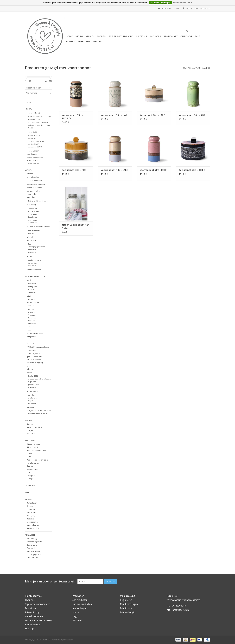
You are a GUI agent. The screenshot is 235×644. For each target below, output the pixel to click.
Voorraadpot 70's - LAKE (114, 170)
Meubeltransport (34, 551)
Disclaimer (31, 608)
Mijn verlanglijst (128, 612)
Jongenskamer (33, 525)
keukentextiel (33, 163)
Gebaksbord (33, 292)
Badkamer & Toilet (35, 528)
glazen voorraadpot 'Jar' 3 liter (76, 226)
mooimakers (32, 391)
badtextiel (32, 250)
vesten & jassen (33, 353)
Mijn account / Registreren (196, 9)
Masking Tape (32, 469)
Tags (191, 68)
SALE (198, 36)
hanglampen (33, 217)
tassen (29, 372)
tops (28, 366)
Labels (29, 453)
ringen (31, 401)
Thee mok (32, 315)
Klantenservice (33, 624)
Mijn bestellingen (129, 604)
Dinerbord (32, 289)
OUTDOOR (186, 36)
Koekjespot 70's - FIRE (74, 170)
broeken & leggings (35, 363)
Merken (97, 41)
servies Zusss (32, 132)
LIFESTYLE (142, 36)
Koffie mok (32, 321)
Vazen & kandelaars (35, 333)
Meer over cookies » (183, 3)
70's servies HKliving (121, 36)
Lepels (29, 330)
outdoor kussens (35, 260)
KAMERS (70, 41)
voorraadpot (203, 68)
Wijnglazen (31, 337)
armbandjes (33, 398)
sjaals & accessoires (35, 357)
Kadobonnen (32, 557)
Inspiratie (31, 433)
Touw (29, 457)
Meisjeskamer (33, 522)
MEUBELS (156, 36)
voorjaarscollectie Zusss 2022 (39, 410)
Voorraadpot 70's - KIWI (192, 115)
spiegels (30, 237)
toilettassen (33, 252)
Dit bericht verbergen (160, 3)
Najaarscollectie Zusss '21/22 (38, 414)
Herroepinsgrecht (34, 542)
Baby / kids (31, 407)
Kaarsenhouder (34, 230)
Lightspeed (68, 640)
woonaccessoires (34, 270)
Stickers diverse (33, 444)
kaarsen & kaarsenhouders (38, 227)
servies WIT (32, 138)
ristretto (31, 312)
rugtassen (32, 382)
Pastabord (32, 284)
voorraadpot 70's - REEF (153, 170)
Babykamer (32, 519)
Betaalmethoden (34, 616)
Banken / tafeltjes (34, 427)
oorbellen (32, 395)
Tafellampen (33, 209)
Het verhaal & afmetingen (38, 201)
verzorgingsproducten (37, 247)
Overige (30, 479)
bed (30, 244)
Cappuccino (33, 326)
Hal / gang (31, 515)
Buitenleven (32, 503)
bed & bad (31, 240)
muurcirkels (33, 266)
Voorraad (31, 548)
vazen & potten (33, 177)
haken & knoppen (34, 188)
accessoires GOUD (35, 147)
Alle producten (80, 600)
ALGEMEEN (84, 41)
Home (69, 36)
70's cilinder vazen (35, 181)
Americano (32, 324)
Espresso (32, 309)
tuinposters (33, 263)
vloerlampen (33, 223)
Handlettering (33, 463)
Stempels (31, 476)
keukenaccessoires (35, 157)
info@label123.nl (181, 610)
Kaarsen (31, 233)
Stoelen (30, 424)
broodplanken (33, 160)
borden (30, 280)
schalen (30, 296)
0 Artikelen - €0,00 (169, 9)
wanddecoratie (33, 191)
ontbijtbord (33, 287)
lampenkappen (34, 211)
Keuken (30, 506)
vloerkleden (32, 194)
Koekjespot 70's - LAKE (152, 115)
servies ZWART (34, 144)
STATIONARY (171, 36)
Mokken (30, 306)
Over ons (30, 600)
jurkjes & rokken (34, 360)
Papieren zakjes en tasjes (37, 460)
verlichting (31, 205)
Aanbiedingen (79, 608)
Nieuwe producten (82, 604)
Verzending (32, 539)
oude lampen (33, 214)
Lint (28, 472)
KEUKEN (90, 36)
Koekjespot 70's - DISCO (192, 170)
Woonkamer (32, 512)
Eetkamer (31, 509)
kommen (31, 299)
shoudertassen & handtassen (39, 379)
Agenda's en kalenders (36, 450)
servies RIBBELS (34, 136)
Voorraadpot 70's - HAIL (114, 115)
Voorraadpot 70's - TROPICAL (72, 117)
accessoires (32, 387)
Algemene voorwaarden (38, 604)
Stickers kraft (32, 447)
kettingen (32, 403)
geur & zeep (32, 154)
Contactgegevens (34, 554)
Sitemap (29, 628)
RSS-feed (77, 620)
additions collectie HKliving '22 (40, 122)
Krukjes (30, 430)
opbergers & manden (36, 185)
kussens (30, 174)
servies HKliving (33, 113)
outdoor (30, 256)
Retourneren (32, 545)
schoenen (31, 369)
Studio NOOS (33, 376)
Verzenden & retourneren (38, 620)
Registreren (126, 600)
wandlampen (33, 220)
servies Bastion (33, 151)
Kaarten (30, 466)
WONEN (102, 36)
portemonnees (34, 385)
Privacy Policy (32, 612)
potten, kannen (33, 302)
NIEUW (79, 36)
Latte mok (32, 318)
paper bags (31, 197)
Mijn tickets (126, 608)
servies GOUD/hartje (36, 141)
